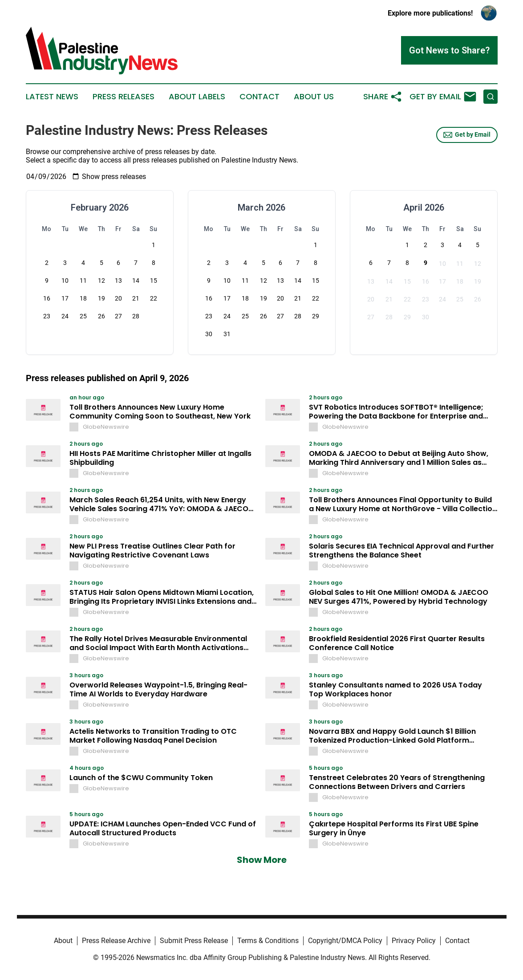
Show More (262, 860)
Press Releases (124, 97)
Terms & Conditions (268, 941)
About (63, 941)
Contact (259, 97)
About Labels (197, 97)
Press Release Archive (116, 941)
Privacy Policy (414, 941)
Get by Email (467, 135)
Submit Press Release (194, 941)
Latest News (52, 97)
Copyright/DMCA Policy (345, 941)
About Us (314, 97)
